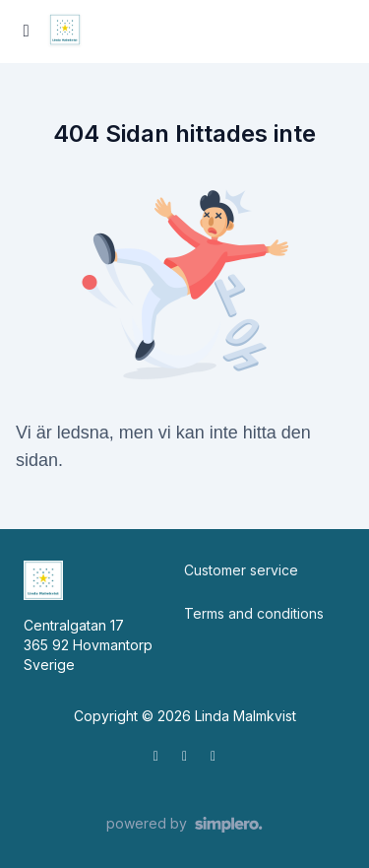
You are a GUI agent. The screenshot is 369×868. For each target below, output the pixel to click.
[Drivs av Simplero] (184, 825)
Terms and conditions (254, 613)
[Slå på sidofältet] (27, 32)
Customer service (241, 570)
